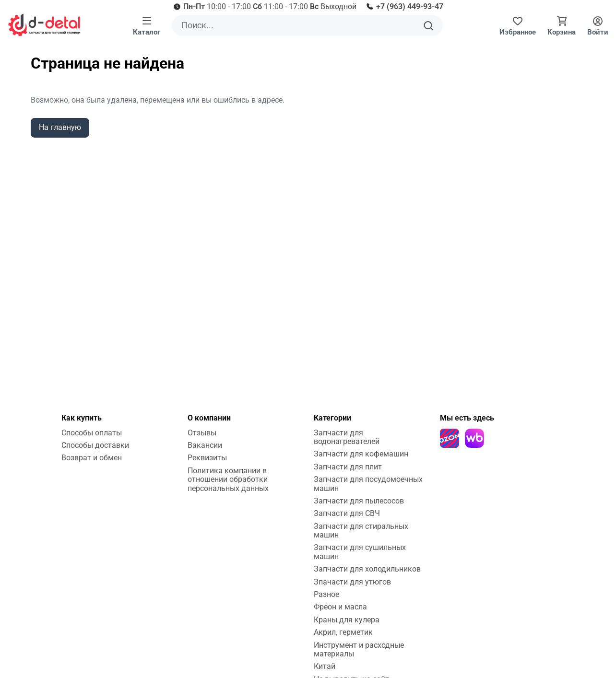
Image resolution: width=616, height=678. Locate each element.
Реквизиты (207, 458)
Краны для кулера (347, 620)
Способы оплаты (92, 433)
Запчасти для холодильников (367, 569)
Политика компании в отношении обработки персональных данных (228, 479)
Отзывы (202, 433)
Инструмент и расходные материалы (359, 649)
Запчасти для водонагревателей (347, 437)
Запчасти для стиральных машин (361, 531)
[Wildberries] (474, 438)
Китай (325, 666)
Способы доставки (95, 445)
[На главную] (44, 25)
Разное (326, 594)
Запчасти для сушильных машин (360, 552)
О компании (209, 418)
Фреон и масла (340, 607)
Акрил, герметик (343, 632)
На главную (60, 127)
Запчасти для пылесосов (359, 501)
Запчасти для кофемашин (361, 454)
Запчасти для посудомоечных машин (368, 484)
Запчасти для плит (348, 467)
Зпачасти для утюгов (352, 582)
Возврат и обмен (92, 458)
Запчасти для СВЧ (347, 513)
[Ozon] (450, 438)
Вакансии (205, 445)
